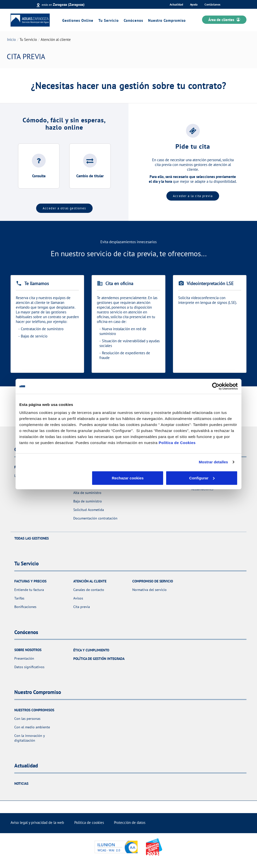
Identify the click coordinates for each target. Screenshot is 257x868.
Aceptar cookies (202, 478)
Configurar (129, 478)
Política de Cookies (177, 442)
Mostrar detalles (213, 462)
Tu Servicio (109, 20)
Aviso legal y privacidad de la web (37, 822)
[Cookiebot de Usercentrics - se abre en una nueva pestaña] (216, 386)
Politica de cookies (89, 822)
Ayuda (194, 4)
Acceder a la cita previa (193, 196)
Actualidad (176, 4)
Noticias (21, 784)
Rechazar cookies (55, 478)
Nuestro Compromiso (167, 20)
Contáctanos (212, 4)
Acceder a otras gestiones (64, 208)
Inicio (11, 39)
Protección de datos (130, 822)
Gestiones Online (78, 20)
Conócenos (133, 20)
